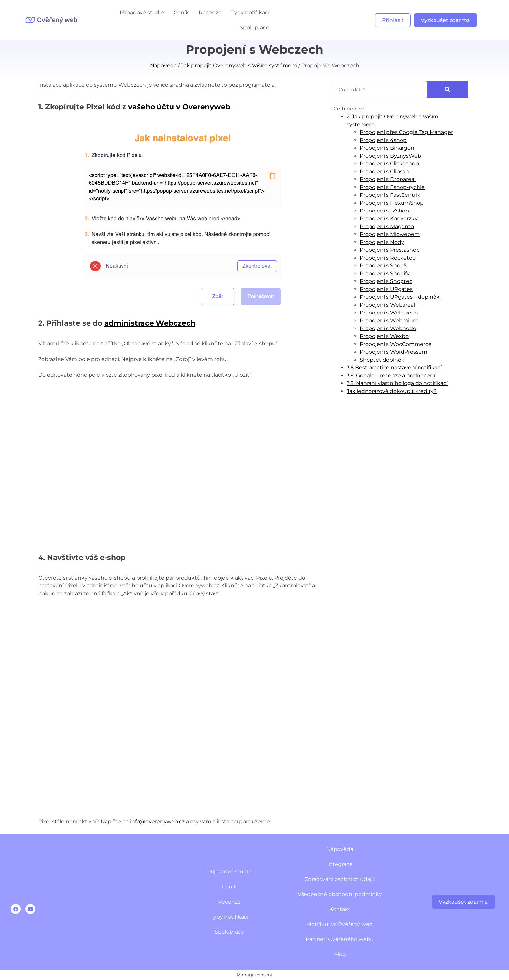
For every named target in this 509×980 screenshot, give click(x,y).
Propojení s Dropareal (388, 179)
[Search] (380, 90)
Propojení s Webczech (389, 313)
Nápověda (163, 66)
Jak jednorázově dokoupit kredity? (392, 391)
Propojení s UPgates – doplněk (400, 297)
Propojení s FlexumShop (392, 203)
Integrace (340, 864)
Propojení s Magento (387, 226)
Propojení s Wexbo (384, 336)
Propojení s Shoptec (386, 281)
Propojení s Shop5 (383, 266)
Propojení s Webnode (388, 328)
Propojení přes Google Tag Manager (406, 132)
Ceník (181, 13)
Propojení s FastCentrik (390, 195)
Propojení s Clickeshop (389, 164)
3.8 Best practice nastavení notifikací (394, 368)
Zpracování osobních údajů (340, 879)
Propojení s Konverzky (389, 219)
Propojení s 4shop (383, 140)
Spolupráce (255, 28)
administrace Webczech (150, 323)
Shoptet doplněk (382, 360)
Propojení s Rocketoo (388, 258)
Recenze (210, 13)
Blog (340, 954)
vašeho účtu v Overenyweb (179, 107)
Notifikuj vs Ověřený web (340, 924)
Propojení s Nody (382, 242)
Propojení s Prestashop (390, 250)
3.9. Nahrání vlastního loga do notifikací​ (397, 383)
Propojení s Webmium (389, 321)
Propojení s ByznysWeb (390, 156)
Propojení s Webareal (387, 305)
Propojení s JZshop (384, 211)
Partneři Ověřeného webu (340, 939)
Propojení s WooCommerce (396, 344)
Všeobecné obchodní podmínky (340, 894)
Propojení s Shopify (385, 273)
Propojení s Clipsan (384, 171)
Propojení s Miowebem (390, 234)
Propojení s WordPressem (394, 352)
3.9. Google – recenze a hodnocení (391, 375)
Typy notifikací (250, 13)
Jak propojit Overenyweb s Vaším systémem (239, 66)
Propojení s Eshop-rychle (392, 187)
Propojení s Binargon (387, 148)
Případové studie (142, 13)
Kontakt (340, 909)
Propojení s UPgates (386, 289)
